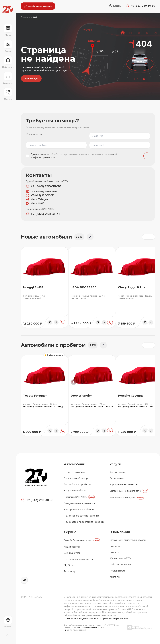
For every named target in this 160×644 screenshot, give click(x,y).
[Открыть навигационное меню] (8, 30)
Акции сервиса (72, 547)
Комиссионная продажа (127, 498)
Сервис (70, 532)
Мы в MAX (35, 204)
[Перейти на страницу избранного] (8, 62)
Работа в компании (120, 565)
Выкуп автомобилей (75, 491)
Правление (116, 546)
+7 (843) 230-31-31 (43, 214)
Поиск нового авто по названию (82, 516)
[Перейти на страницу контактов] (8, 622)
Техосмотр (70, 571)
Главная (25, 17)
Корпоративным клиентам (124, 484)
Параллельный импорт (76, 478)
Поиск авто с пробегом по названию (84, 522)
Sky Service (70, 565)
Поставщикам (117, 571)
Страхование (117, 478)
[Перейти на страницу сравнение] (8, 78)
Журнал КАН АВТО (120, 558)
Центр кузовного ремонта (78, 559)
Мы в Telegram (38, 200)
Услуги (115, 464)
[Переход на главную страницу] (8, 9)
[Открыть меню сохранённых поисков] (8, 94)
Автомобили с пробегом (77, 484)
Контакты (115, 577)
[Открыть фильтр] (8, 46)
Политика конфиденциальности (87, 627)
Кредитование (118, 472)
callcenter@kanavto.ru (41, 192)
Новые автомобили (75, 472)
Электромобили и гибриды (79, 510)
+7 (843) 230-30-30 (44, 186)
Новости (114, 552)
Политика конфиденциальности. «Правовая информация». (96, 619)
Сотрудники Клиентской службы (128, 540)
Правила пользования (75, 630)
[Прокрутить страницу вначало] (8, 636)
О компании (120, 532)
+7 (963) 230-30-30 (40, 196)
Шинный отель (72, 553)
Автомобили (75, 464)
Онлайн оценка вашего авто (129, 491)
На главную (31, 78)
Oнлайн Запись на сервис (82, 540)
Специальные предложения (79, 503)
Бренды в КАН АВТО (79, 497)
